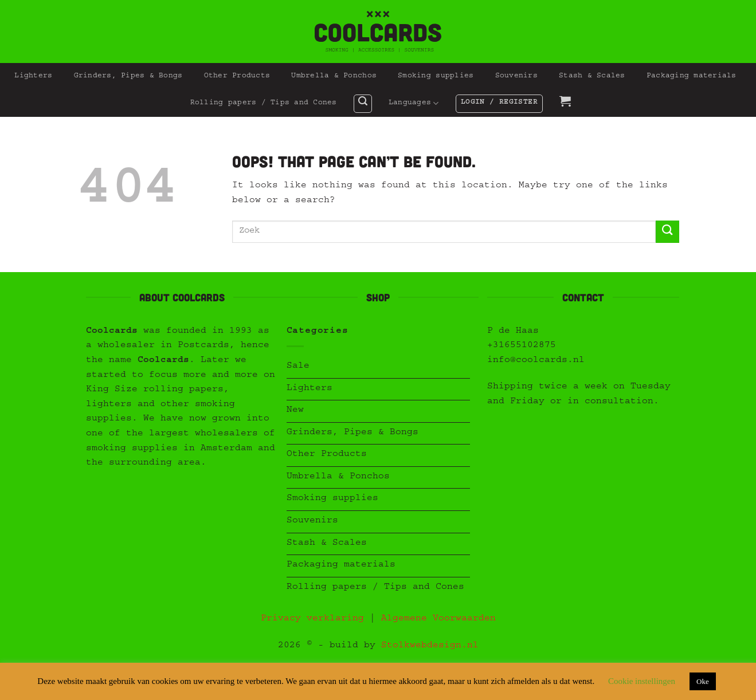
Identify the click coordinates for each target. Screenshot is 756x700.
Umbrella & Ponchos (334, 76)
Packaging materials (692, 76)
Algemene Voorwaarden (438, 619)
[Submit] (667, 232)
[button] (363, 104)
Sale (298, 367)
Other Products (237, 76)
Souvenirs (516, 76)
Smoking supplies (436, 76)
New (295, 411)
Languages (414, 103)
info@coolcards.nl (536, 361)
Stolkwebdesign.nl (430, 646)
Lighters (33, 76)
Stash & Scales (592, 76)
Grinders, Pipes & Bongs (128, 76)
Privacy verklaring (312, 619)
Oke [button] (703, 681)
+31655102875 (522, 346)
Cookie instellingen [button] (642, 681)
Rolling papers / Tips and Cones (264, 103)
